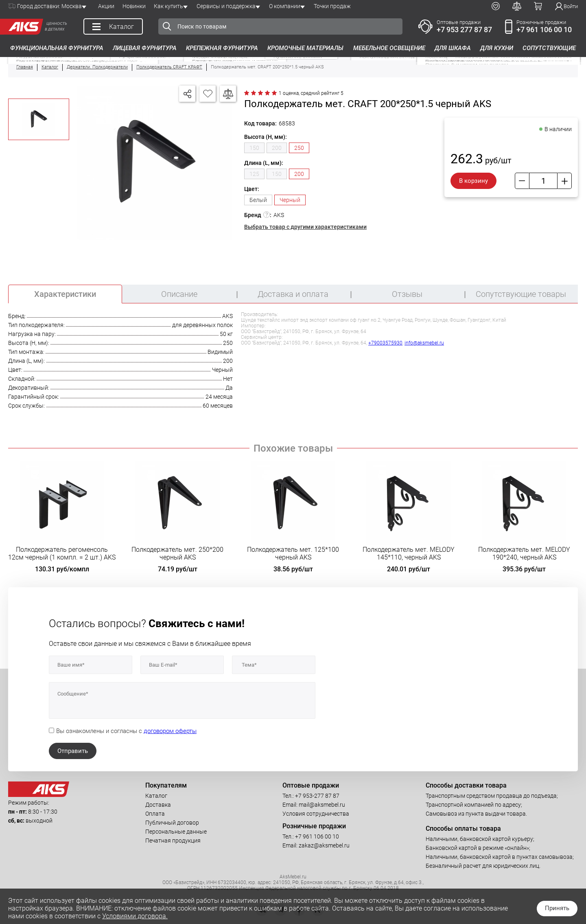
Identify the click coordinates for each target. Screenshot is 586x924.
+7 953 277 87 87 (464, 30)
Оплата (155, 814)
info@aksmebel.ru (424, 343)
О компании (285, 6)
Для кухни (497, 48)
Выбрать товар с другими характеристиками (305, 227)
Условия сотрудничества (316, 814)
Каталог (156, 796)
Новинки (134, 6)
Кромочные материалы (305, 48)
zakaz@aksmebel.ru (324, 845)
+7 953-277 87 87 (317, 796)
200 (277, 148)
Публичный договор (172, 823)
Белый (258, 200)
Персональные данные (176, 832)
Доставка (158, 805)
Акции (106, 6)
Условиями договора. (135, 916)
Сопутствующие (549, 48)
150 (254, 148)
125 (254, 174)
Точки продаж (332, 6)
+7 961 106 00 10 (544, 30)
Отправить (73, 751)
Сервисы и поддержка (226, 6)
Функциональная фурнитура (57, 48)
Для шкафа (453, 48)
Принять (557, 908)
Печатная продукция (173, 841)
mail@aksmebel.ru (322, 805)
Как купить (168, 6)
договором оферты (170, 731)
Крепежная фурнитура (222, 48)
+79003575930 (385, 343)
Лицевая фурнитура (145, 48)
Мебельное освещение (389, 48)
